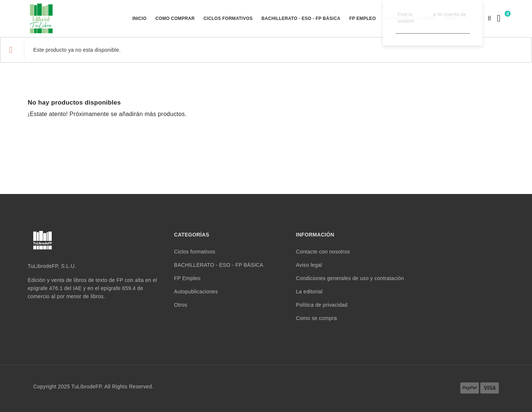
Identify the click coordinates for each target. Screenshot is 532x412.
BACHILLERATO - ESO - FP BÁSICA (301, 18)
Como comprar (175, 18)
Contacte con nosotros (323, 252)
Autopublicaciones (410, 18)
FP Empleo (362, 18)
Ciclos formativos (228, 18)
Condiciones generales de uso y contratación (350, 278)
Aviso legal (309, 265)
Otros (181, 305)
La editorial (309, 292)
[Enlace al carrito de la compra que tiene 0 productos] (498, 18)
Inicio (139, 18)
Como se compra (316, 318)
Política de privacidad (322, 305)
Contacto (458, 18)
